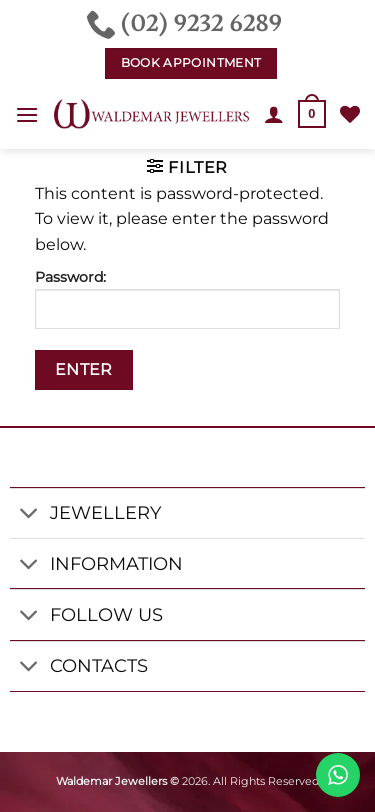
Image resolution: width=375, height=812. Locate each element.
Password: (187, 298)
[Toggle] (29, 515)
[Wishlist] (350, 114)
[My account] (274, 114)
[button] (27, 114)
